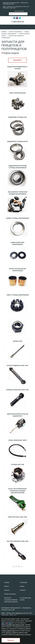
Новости (7, 590)
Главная (4, 32)
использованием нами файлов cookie (13, 625)
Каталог (7, 586)
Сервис (22, 586)
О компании (23, 582)
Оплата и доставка (10, 594)
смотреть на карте (19, 11)
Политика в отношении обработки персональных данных (11, 600)
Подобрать (17, 60)
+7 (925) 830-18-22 (17, 22)
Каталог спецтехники (15, 32)
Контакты (23, 590)
